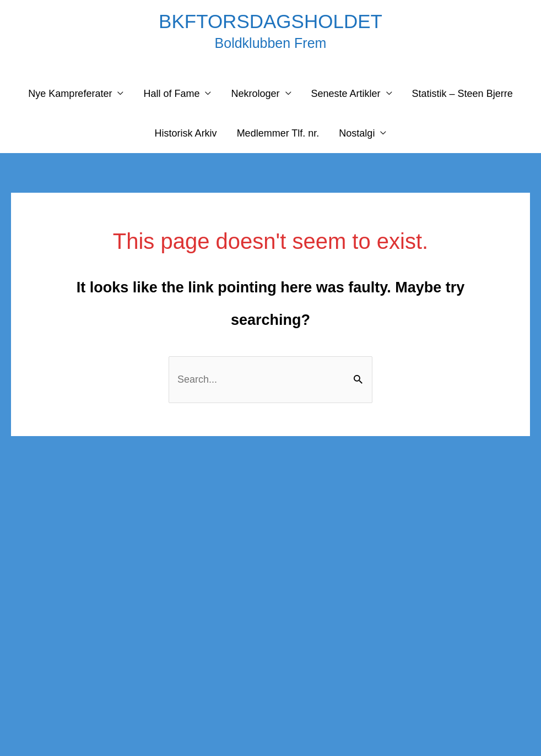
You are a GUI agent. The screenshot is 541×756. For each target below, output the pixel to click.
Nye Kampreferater (70, 94)
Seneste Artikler (346, 94)
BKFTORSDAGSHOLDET (270, 21)
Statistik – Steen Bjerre (462, 94)
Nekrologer (255, 94)
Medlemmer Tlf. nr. (278, 133)
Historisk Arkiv (186, 133)
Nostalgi (357, 133)
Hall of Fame (171, 94)
